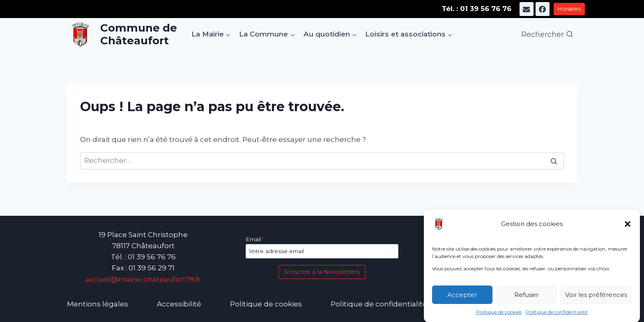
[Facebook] (543, 9)
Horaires (569, 9)
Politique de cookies (499, 314)
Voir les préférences (596, 297)
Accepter (462, 297)
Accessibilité (179, 304)
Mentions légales (98, 304)
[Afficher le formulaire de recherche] (547, 35)
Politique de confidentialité (557, 314)
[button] (628, 226)
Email (255, 239)
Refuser (526, 297)
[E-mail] (527, 9)
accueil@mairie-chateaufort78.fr (143, 279)
